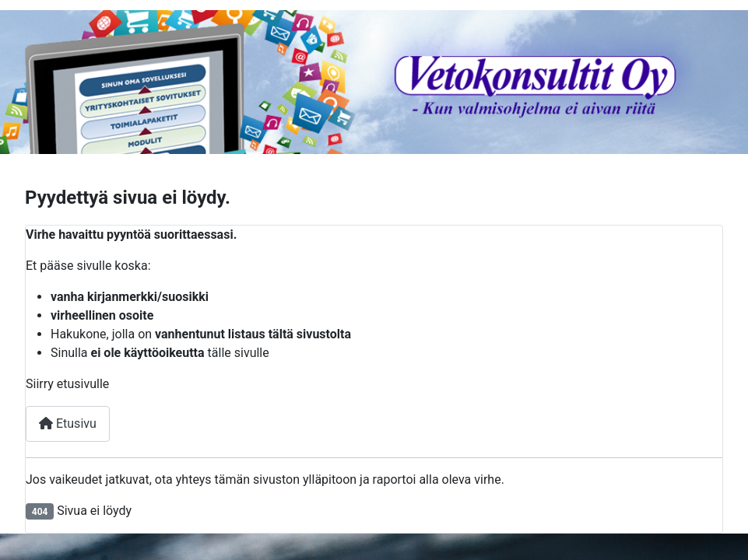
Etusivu (68, 423)
